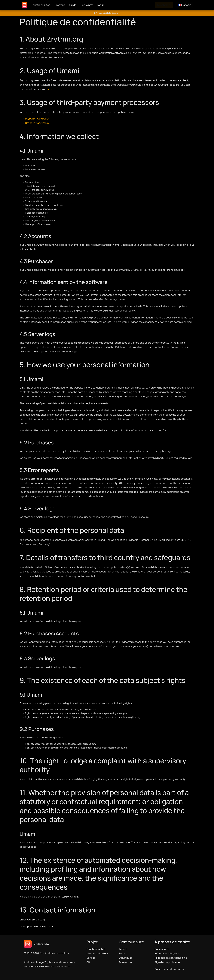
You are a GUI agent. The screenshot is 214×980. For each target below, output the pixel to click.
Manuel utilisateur (97, 953)
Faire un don (126, 962)
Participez (87, 5)
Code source (162, 949)
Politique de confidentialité (171, 958)
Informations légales (167, 953)
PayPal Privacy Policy (37, 119)
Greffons (60, 5)
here (50, 89)
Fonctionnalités (41, 5)
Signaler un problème (167, 962)
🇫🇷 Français (184, 5)
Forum (101, 5)
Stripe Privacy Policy (37, 123)
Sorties (91, 958)
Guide (73, 5)
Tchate (123, 949)
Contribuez (126, 958)
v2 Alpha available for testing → (107, 13)
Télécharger (164, 5)
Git (88, 962)
